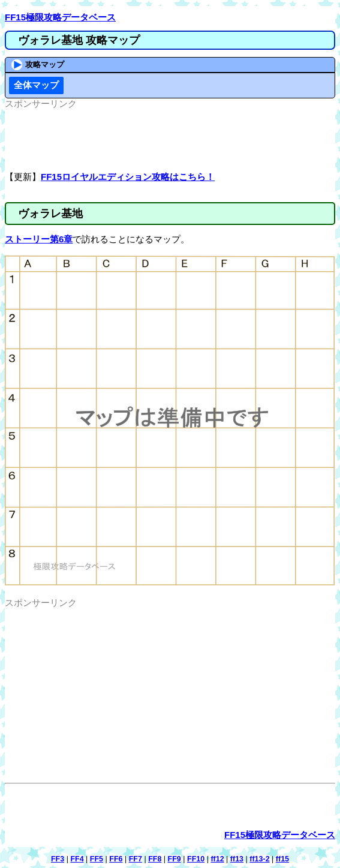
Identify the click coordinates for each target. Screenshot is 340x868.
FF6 (116, 859)
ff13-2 (259, 859)
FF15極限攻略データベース (60, 17)
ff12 (217, 859)
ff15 (282, 859)
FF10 (196, 859)
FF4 (77, 859)
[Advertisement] (170, 140)
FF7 (136, 859)
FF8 (155, 859)
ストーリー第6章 (39, 239)
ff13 (237, 859)
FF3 (58, 859)
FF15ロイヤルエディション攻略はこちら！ (128, 177)
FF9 (174, 859)
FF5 (97, 859)
